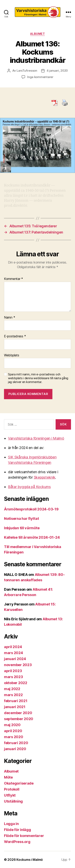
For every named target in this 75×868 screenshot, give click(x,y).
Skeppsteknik (45, 477)
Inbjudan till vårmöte (22, 528)
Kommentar (13, 279)
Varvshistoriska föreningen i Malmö (36, 438)
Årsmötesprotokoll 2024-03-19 (31, 509)
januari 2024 (15, 659)
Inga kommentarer (40, 77)
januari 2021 (15, 707)
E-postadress (15, 336)
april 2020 (13, 731)
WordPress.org (17, 842)
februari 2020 (16, 743)
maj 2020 (12, 725)
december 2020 (18, 713)
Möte (8, 777)
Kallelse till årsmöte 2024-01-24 (32, 537)
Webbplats (12, 355)
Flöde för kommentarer (24, 836)
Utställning (13, 801)
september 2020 (19, 719)
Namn (9, 318)
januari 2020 (15, 749)
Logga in (11, 824)
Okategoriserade (19, 783)
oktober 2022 (16, 683)
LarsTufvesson (27, 71)
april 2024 (13, 647)
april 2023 (13, 671)
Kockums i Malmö (30, 860)
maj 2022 (12, 689)
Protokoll (12, 789)
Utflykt (10, 795)
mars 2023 (13, 677)
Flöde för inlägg (17, 830)
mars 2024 (13, 653)
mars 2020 (14, 737)
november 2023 (18, 665)
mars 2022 (13, 695)
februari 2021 (16, 701)
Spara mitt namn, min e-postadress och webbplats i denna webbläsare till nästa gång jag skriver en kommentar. (38, 378)
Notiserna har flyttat (21, 519)
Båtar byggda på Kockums (29, 487)
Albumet (38, 34)
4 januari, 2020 (57, 71)
